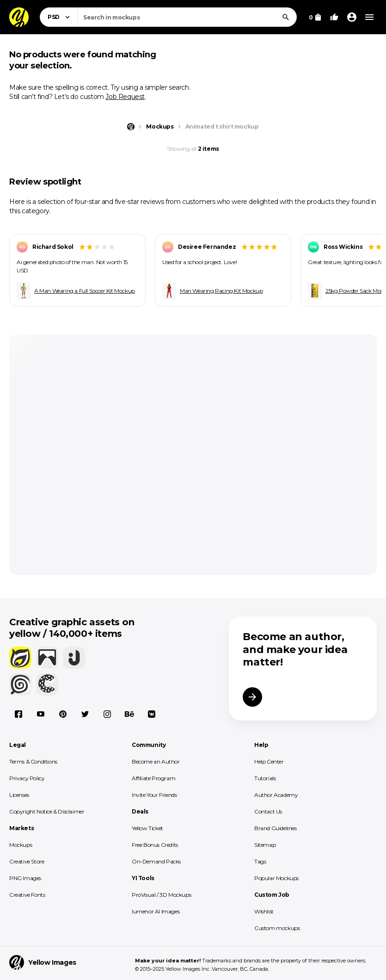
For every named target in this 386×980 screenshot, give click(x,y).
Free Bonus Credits (155, 845)
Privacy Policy (27, 778)
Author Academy (276, 795)
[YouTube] (41, 714)
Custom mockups (277, 928)
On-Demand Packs (156, 861)
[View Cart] (315, 17)
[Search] (286, 17)
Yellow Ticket (147, 828)
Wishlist (264, 911)
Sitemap (265, 845)
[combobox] (187, 17)
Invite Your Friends (154, 795)
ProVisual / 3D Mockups (161, 895)
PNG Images (25, 878)
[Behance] (129, 714)
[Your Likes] (334, 17)
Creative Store (27, 861)
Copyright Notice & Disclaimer (47, 811)
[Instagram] (107, 714)
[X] (85, 714)
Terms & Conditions (33, 761)
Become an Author (156, 761)
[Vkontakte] (152, 714)
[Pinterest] (63, 714)
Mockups (21, 845)
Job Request (125, 97)
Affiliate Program (153, 778)
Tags (260, 861)
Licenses (19, 795)
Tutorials (265, 778)
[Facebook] (18, 714)
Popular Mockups (276, 878)
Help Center (269, 761)
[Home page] (131, 127)
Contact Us (268, 811)
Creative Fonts (27, 895)
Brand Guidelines (276, 828)
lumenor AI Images (156, 911)
